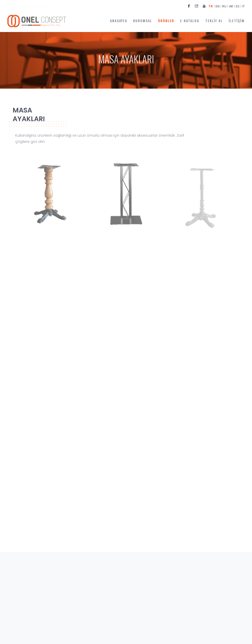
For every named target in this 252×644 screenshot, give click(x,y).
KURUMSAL (143, 21)
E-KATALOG (190, 21)
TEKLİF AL (214, 21)
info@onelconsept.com (44, 7)
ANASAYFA (119, 21)
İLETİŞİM (237, 21)
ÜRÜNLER (166, 21)
